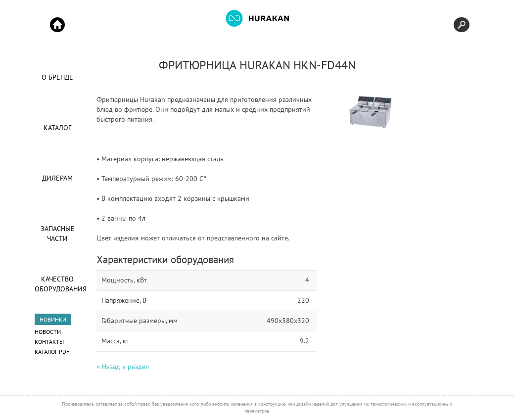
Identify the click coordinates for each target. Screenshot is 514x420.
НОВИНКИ (53, 319)
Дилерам (57, 178)
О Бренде (57, 77)
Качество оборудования (57, 284)
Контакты (49, 342)
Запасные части (58, 233)
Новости (48, 332)
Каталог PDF (52, 351)
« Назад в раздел (123, 367)
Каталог (57, 128)
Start (57, 25)
